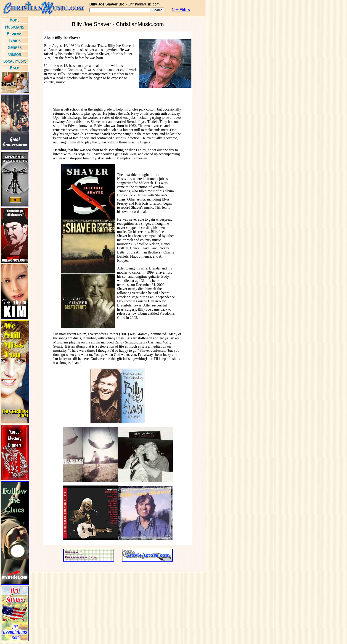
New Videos (181, 10)
